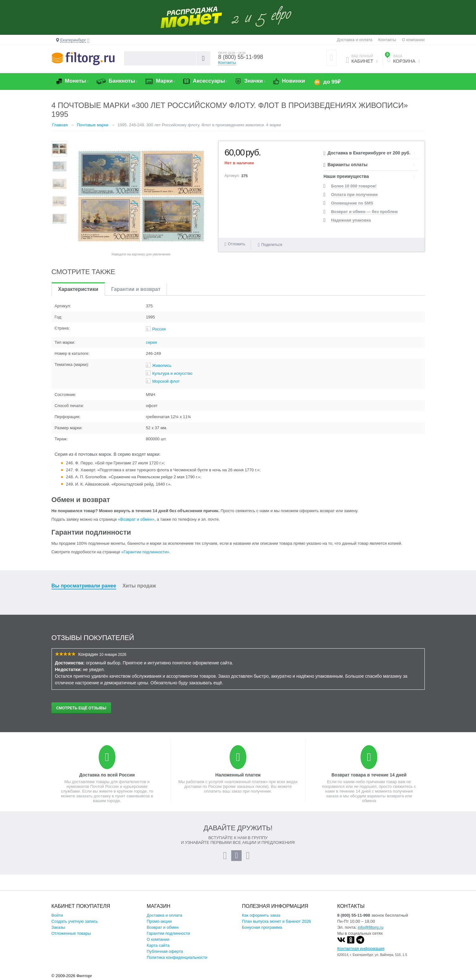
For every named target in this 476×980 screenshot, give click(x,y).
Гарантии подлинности (168, 933)
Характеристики (78, 289)
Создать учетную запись (75, 921)
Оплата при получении (354, 195)
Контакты (387, 40)
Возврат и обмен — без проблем (365, 212)
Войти (57, 915)
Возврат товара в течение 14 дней (369, 775)
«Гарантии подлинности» (145, 552)
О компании (413, 40)
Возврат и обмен (163, 927)
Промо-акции (159, 921)
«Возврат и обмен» (136, 519)
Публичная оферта (165, 951)
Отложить (237, 244)
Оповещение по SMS (352, 203)
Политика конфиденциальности (177, 957)
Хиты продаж (139, 586)
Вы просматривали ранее (84, 586)
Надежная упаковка (351, 220)
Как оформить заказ (261, 915)
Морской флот (166, 381)
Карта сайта (158, 945)
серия (151, 342)
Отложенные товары (71, 933)
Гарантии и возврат (136, 289)
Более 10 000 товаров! (354, 186)
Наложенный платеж (238, 775)
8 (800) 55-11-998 (244, 58)
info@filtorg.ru (371, 927)
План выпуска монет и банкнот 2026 (276, 921)
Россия (159, 329)
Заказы (58, 927)
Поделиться (270, 244)
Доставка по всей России (107, 775)
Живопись (162, 365)
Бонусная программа (262, 927)
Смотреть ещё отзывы (81, 708)
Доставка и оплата (355, 40)
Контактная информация (361, 949)
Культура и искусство (172, 373)
